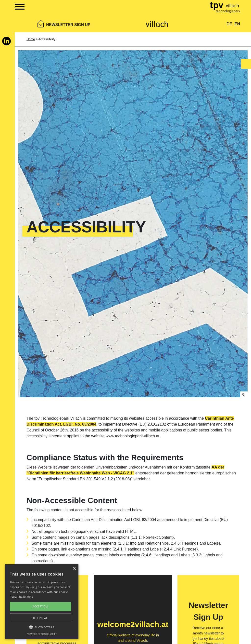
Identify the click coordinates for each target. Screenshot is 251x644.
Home (31, 39)
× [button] (74, 569)
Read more (26, 597)
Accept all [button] (41, 606)
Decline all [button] (40, 618)
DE (229, 24)
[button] (42, 627)
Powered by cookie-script (42, 634)
